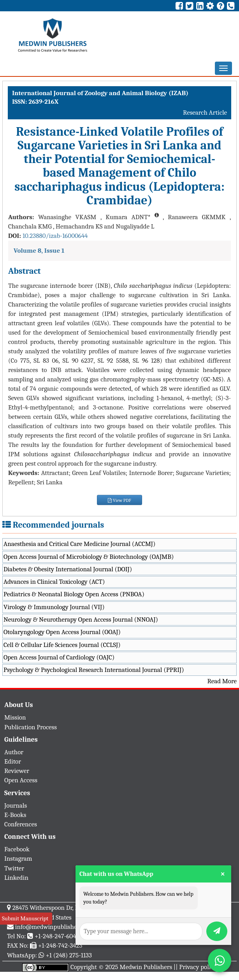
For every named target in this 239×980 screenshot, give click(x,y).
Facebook (17, 849)
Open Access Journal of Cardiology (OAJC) (59, 657)
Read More (222, 681)
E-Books (15, 815)
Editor (13, 761)
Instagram (18, 859)
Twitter (14, 868)
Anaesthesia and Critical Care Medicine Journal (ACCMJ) (79, 544)
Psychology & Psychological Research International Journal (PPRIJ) (94, 670)
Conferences (21, 824)
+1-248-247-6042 (57, 936)
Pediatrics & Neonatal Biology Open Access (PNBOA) (74, 594)
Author (14, 752)
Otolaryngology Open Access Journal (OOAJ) (62, 632)
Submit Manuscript (25, 918)
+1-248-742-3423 (60, 945)
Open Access (21, 780)
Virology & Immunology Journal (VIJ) (54, 607)
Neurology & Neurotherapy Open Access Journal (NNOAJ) (81, 619)
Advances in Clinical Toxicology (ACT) (54, 582)
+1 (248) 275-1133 (69, 955)
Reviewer (17, 771)
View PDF (119, 500)
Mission (15, 717)
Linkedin (16, 878)
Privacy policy (198, 967)
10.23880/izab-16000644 (55, 236)
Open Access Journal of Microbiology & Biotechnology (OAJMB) (89, 557)
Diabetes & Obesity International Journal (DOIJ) (68, 569)
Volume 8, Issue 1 (39, 251)
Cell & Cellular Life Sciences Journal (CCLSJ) (62, 645)
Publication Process (31, 727)
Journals (16, 805)
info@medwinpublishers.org (54, 927)
